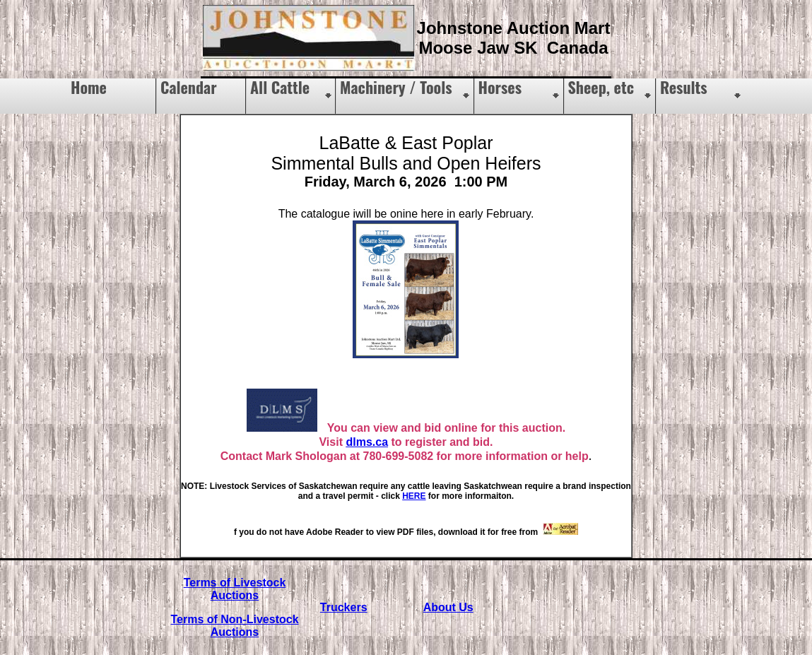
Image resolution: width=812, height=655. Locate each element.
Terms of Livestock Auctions (235, 589)
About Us (448, 607)
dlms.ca (367, 442)
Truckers (344, 607)
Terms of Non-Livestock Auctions (234, 626)
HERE (414, 496)
